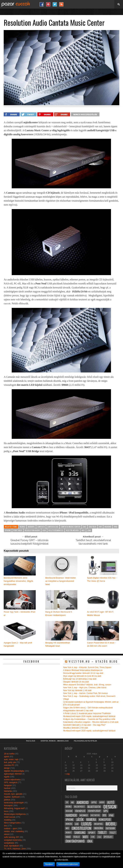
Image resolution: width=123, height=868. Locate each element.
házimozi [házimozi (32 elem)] (84, 815)
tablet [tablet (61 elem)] (102, 833)
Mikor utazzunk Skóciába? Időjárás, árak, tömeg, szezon (87, 685)
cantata (41, 527)
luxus (6, 811)
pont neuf (18, 530)
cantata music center (71, 527)
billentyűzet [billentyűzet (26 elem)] (79, 807)
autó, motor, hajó (11, 759)
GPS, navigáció (11, 782)
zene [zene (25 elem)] (93, 837)
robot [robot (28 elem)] (69, 832)
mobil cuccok (10, 817)
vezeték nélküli (72, 530)
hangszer (8, 785)
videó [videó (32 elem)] (68, 837)
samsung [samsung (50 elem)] (80, 833)
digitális (93, 527)
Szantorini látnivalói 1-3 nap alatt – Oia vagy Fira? (84, 725)
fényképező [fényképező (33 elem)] (80, 811)
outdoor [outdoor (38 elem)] (110, 828)
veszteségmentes (56, 530)
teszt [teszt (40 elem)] (113, 833)
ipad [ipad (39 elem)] (111, 815)
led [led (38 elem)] (77, 824)
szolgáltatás (9, 843)
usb (44, 530)
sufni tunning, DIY (12, 837)
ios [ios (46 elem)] (104, 815)
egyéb (7, 777)
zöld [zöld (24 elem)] (99, 837)
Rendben (49, 864)
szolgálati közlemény (13, 840)
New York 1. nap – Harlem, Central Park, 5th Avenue (85, 693)
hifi (100, 527)
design (7, 768)
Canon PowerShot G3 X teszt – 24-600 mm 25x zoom (101, 644)
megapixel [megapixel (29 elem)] (98, 824)
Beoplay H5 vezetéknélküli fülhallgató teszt (57, 644)
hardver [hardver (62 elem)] (71, 815)
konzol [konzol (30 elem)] (69, 824)
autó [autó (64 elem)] (111, 802)
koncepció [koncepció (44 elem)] (105, 820)
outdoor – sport (10, 829)
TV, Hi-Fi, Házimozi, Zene (15, 849)
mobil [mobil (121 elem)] (111, 824)
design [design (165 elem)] (110, 807)
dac (85, 527)
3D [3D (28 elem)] (67, 802)
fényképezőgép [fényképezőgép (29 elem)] (94, 811)
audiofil (31, 527)
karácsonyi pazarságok (14, 803)
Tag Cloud (31, 741)
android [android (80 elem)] (83, 802)
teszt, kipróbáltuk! (11, 846)
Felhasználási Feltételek (85, 741)
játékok (7, 800)
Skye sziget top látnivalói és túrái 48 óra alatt (82, 676)
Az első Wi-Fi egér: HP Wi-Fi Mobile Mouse (100, 614)
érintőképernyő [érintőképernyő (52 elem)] (75, 841)
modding (8, 820)
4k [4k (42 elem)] (72, 802)
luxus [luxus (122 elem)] (86, 824)
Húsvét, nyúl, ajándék (13, 794)
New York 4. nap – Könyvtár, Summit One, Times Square (87, 667)
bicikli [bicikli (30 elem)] (69, 807)
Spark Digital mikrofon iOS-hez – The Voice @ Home (102, 579)
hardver (7, 788)
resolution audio (32, 530)
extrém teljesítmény (12, 780)
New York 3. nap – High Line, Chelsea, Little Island (85, 688)
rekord (7, 834)
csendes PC (9, 765)
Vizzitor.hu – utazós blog (93, 661)
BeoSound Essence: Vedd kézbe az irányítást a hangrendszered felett (60, 581)
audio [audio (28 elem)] (102, 802)
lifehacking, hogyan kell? (14, 808)
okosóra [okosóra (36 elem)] (98, 828)
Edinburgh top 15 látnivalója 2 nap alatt (80, 679)
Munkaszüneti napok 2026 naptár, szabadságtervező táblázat (89, 716)
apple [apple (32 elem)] (94, 802)
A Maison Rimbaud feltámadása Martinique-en (83, 670)
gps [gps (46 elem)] (106, 811)
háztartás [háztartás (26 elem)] (95, 815)
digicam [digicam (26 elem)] (69, 811)
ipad (116, 527)
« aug (67, 774)
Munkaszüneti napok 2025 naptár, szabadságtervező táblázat (89, 731)
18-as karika (9, 754)
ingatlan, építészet (12, 797)
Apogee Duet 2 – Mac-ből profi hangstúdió (18, 644)
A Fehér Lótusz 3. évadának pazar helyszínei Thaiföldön (87, 713)
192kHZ (22, 527)
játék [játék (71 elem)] (80, 820)
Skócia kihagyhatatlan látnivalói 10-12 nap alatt (83, 673)
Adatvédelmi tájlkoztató (68, 864)
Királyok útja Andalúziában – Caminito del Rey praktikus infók (89, 719)
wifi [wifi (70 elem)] (85, 837)
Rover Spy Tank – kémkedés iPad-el (20, 614)
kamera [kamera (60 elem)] (91, 820)
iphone (8, 530)
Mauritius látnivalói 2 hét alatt (76, 728)
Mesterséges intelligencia (15, 814)
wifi (83, 530)
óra (5, 826)
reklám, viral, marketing (14, 831)
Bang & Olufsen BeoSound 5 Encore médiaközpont (59, 614)
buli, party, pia (10, 762)
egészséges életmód (13, 774)
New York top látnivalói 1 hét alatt (77, 690)
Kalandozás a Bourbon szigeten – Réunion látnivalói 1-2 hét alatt (91, 722)
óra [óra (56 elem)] (90, 841)
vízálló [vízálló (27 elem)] (77, 837)
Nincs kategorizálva (12, 823)
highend (108, 527)
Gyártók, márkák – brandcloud (55, 741)
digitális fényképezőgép (14, 771)
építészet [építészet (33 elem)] (108, 837)
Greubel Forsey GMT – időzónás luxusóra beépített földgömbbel (29, 542)
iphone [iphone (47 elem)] (70, 820)
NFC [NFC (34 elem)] (67, 828)
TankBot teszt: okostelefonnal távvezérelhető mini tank (93, 542)
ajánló (7, 757)
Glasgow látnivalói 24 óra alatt (76, 682)
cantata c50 (53, 527)
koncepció (8, 805)
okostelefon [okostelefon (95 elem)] (82, 828)
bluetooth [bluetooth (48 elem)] (94, 807)
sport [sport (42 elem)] (92, 833)
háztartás (8, 791)
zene (89, 530)
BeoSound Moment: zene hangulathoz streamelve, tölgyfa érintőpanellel (18, 581)
